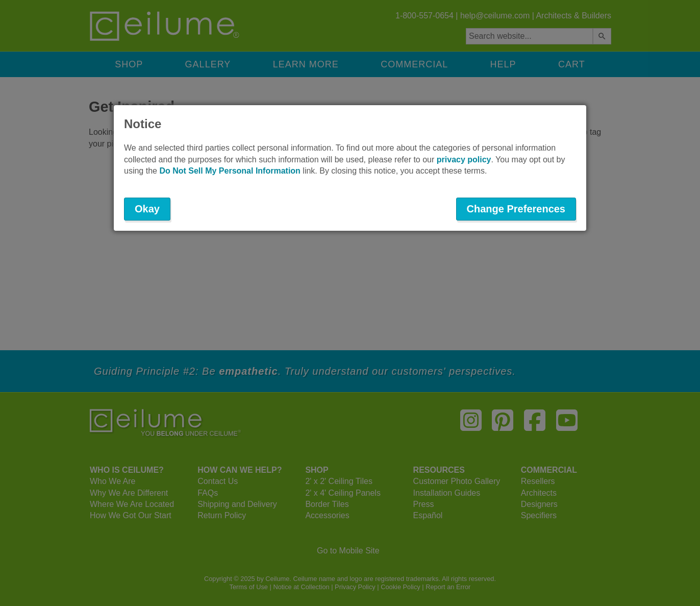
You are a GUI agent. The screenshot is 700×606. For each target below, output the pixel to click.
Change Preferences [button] (516, 209)
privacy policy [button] (464, 160)
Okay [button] (147, 209)
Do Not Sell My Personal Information (230, 171)
